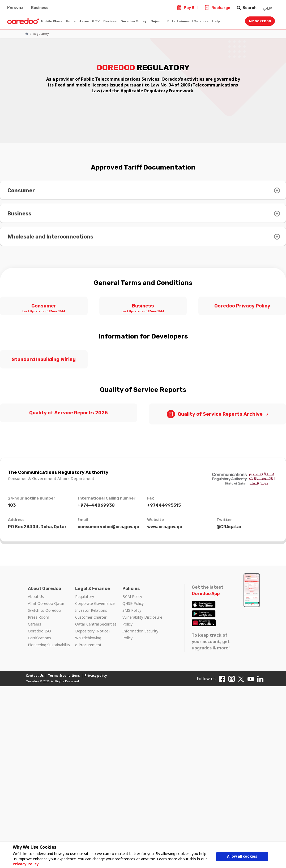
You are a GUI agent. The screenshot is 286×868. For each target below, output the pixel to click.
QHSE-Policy (133, 603)
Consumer (44, 309)
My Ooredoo (260, 21)
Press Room (39, 617)
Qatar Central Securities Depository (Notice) (96, 628)
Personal (16, 8)
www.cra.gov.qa (165, 527)
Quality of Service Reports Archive (215, 414)
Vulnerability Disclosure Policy (142, 621)
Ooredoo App (206, 594)
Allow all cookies (242, 857)
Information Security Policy (140, 634)
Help (216, 21)
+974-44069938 (96, 505)
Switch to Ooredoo (44, 610)
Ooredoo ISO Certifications (39, 634)
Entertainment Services (188, 21)
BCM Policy (132, 596)
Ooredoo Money (134, 21)
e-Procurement (88, 645)
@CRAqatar (229, 527)
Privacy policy (96, 676)
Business (40, 8)
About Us (36, 596)
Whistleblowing (88, 638)
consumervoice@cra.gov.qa (108, 527)
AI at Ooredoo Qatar (46, 603)
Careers (35, 624)
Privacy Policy (25, 864)
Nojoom (157, 21)
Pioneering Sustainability (49, 645)
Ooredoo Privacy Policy (242, 306)
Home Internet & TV (83, 21)
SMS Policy (132, 610)
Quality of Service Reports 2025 (69, 413)
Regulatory (41, 34)
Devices (110, 21)
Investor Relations (91, 610)
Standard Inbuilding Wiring (44, 359)
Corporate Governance (95, 603)
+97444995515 (164, 505)
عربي (268, 8)
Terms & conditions (64, 676)
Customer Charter (91, 617)
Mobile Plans (52, 21)
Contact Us (35, 676)
